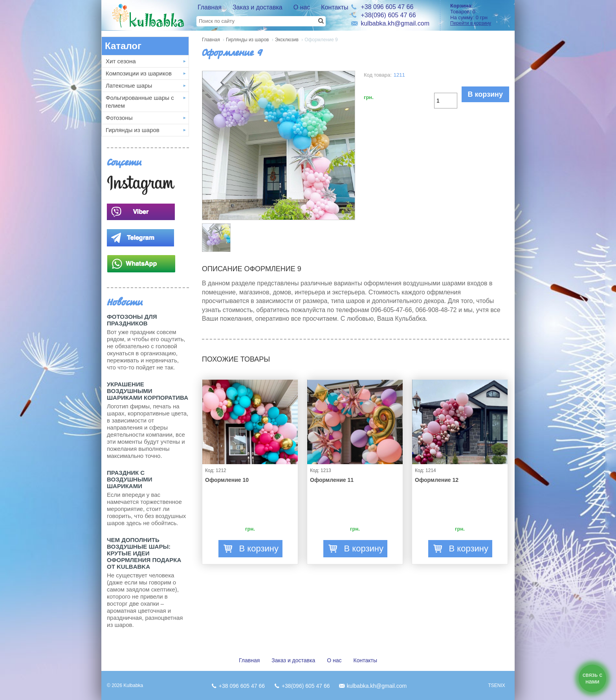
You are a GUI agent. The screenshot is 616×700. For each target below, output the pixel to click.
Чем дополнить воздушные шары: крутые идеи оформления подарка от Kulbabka (144, 553)
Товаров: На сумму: (480, 14)
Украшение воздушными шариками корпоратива (148, 391)
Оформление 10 (227, 480)
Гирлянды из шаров (133, 130)
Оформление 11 (332, 480)
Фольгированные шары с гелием (140, 102)
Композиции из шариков (139, 73)
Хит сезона (121, 61)
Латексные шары (129, 85)
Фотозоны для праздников (132, 320)
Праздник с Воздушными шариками (130, 479)
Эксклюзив (287, 40)
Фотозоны (119, 118)
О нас (302, 7)
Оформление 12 (437, 480)
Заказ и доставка (258, 7)
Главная (210, 7)
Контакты (335, 7)
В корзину (485, 94)
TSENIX (496, 685)
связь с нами (592, 678)
